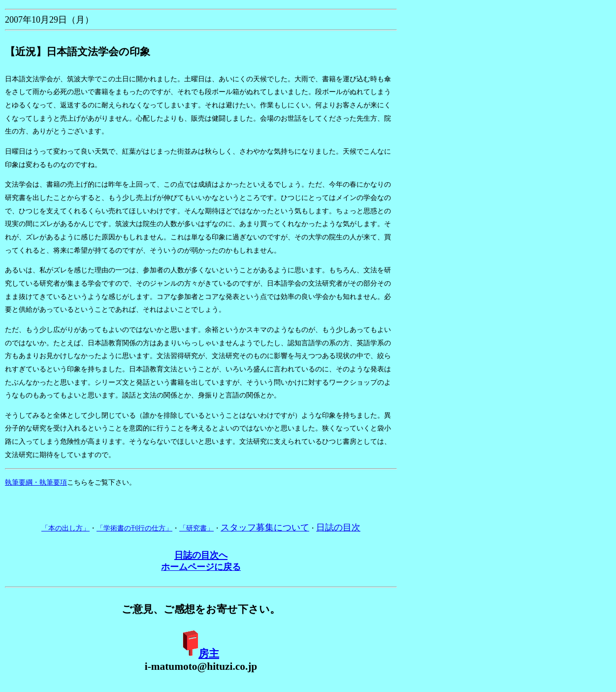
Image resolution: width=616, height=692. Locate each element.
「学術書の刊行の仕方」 (134, 528)
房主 (209, 654)
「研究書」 (196, 528)
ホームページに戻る (201, 567)
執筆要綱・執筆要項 (36, 482)
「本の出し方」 (65, 528)
